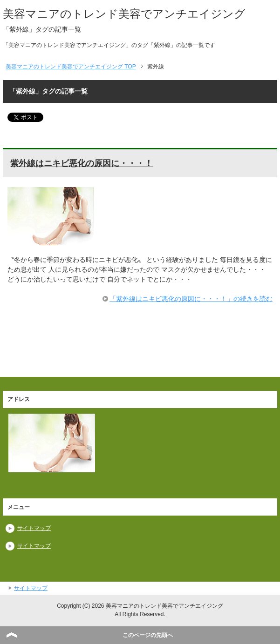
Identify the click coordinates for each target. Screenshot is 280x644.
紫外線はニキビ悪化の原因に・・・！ (82, 163)
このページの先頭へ (148, 635)
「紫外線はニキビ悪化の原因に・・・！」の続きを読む (191, 299)
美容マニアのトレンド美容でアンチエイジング (124, 14)
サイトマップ (34, 528)
